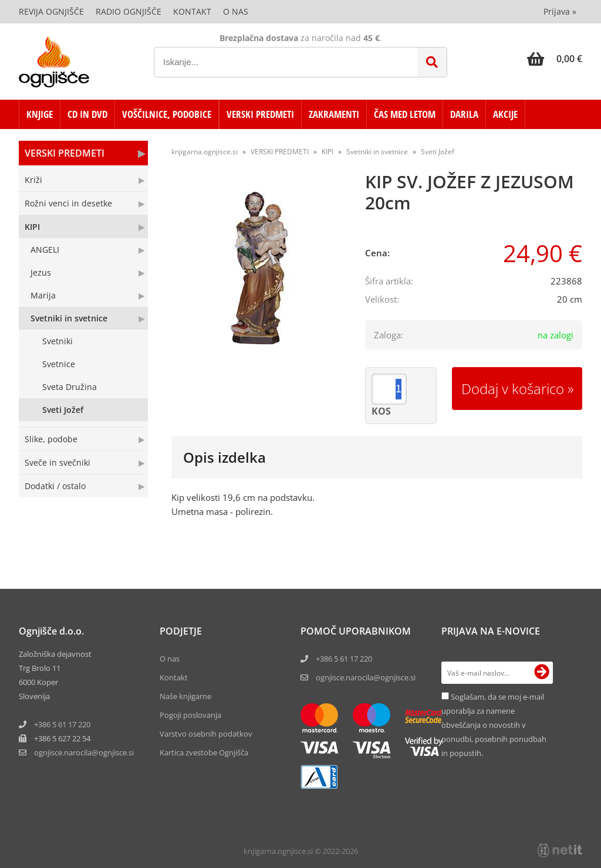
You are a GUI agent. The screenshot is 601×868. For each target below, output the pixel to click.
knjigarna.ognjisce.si (205, 152)
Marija (43, 295)
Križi (33, 180)
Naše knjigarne (185, 696)
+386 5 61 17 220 (62, 724)
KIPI (32, 227)
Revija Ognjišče (51, 11)
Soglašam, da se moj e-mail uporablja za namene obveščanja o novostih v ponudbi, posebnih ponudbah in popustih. (494, 725)
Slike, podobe (51, 439)
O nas (236, 11)
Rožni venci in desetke (68, 203)
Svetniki (58, 341)
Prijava (560, 11)
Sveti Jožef (63, 410)
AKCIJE (505, 114)
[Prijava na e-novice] (542, 673)
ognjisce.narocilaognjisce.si (84, 752)
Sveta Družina (70, 387)
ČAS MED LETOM (405, 114)
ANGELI (45, 250)
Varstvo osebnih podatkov (206, 734)
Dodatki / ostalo (55, 486)
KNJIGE (40, 114)
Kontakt (192, 11)
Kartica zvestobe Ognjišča (204, 752)
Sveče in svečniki (58, 462)
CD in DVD (87, 114)
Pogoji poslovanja (190, 715)
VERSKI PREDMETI (260, 114)
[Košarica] (555, 59)
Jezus (41, 272)
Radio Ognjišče (129, 11)
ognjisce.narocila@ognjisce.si (366, 677)
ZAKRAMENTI (334, 114)
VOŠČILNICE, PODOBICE (167, 114)
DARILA (464, 114)
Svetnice (59, 364)
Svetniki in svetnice (69, 318)
